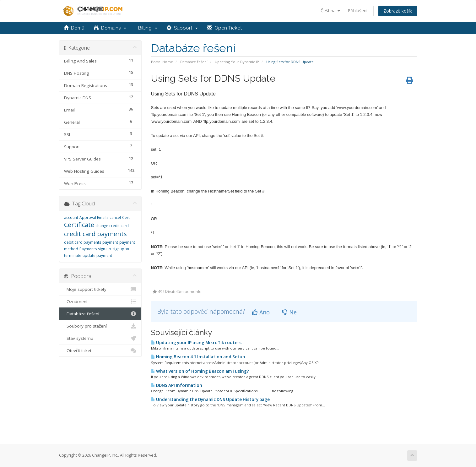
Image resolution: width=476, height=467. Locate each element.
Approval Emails (94, 217)
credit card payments (95, 234)
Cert (126, 217)
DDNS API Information (177, 385)
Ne (289, 312)
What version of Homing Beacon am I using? (200, 371)
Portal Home (162, 62)
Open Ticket (224, 28)
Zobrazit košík (398, 11)
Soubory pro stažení (100, 326)
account (71, 217)
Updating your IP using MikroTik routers (196, 343)
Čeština (330, 11)
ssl (127, 249)
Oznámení (100, 301)
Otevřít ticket (100, 350)
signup (118, 249)
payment (110, 242)
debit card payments (83, 242)
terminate (73, 255)
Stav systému (100, 338)
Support (182, 28)
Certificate (79, 225)
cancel (115, 217)
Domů (74, 28)
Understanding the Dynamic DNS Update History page (210, 399)
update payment (97, 255)
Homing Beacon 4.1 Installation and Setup (198, 357)
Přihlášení (357, 11)
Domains (110, 28)
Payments (88, 249)
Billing (146, 28)
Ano (261, 312)
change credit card (112, 226)
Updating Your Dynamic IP (237, 62)
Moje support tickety (100, 289)
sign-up (105, 249)
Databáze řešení (194, 62)
